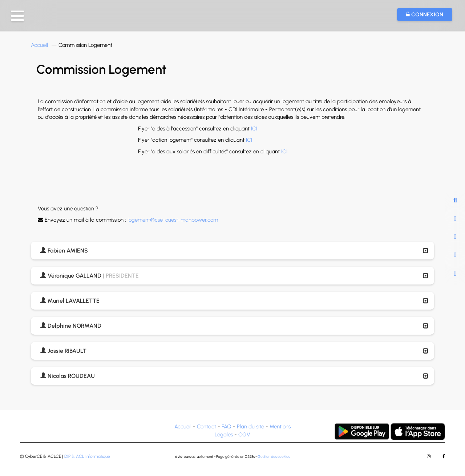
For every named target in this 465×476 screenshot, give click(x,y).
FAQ (227, 427)
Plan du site (250, 427)
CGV (244, 435)
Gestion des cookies (274, 457)
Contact (207, 427)
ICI (254, 129)
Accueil (39, 45)
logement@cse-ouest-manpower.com (173, 220)
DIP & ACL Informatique (87, 456)
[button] (17, 16)
